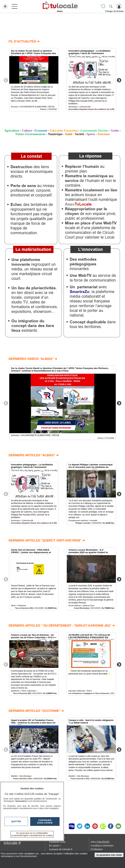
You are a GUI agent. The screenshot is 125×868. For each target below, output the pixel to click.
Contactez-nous (57, 842)
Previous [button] (6, 80)
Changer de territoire (114, 11)
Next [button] (119, 80)
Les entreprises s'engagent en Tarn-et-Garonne (89, 693)
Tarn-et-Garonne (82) (24, 608)
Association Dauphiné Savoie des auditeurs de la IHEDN (93, 109)
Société (79, 134)
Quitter (16, 821)
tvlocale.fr (12, 843)
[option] (34, 80)
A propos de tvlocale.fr (61, 849)
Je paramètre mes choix (109, 855)
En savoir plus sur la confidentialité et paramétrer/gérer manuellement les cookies (32, 834)
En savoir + (55, 846)
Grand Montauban (82, 608)
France (43, 109)
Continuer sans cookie (45, 821)
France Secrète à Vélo (80, 779)
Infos (100, 842)
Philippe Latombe (83, 523)
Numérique (55, 134)
